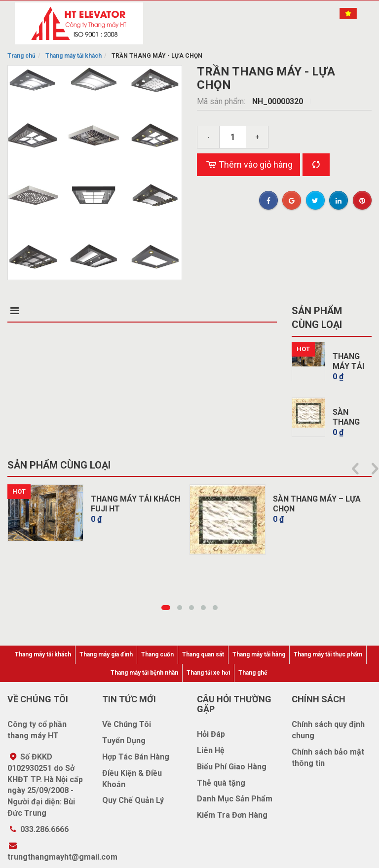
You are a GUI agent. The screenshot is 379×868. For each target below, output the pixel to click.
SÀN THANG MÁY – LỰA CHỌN (317, 504)
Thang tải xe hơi (208, 673)
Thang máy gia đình (106, 654)
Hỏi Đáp (211, 734)
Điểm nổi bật (99, 311)
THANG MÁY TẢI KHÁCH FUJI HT (135, 504)
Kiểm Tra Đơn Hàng (232, 815)
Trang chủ (21, 56)
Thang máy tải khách (74, 56)
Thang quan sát (203, 654)
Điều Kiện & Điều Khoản (132, 779)
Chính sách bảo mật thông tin (328, 758)
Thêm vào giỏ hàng (248, 165)
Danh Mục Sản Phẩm (235, 799)
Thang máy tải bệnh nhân (144, 673)
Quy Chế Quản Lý (133, 800)
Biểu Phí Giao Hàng (232, 767)
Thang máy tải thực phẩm (328, 654)
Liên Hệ (211, 750)
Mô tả (22, 311)
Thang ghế (253, 673)
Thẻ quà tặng (221, 783)
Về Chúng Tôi (127, 724)
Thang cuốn (157, 654)
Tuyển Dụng (124, 741)
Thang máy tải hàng (259, 654)
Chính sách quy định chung (328, 730)
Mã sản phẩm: (222, 101)
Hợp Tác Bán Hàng (136, 757)
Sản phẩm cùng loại (317, 318)
